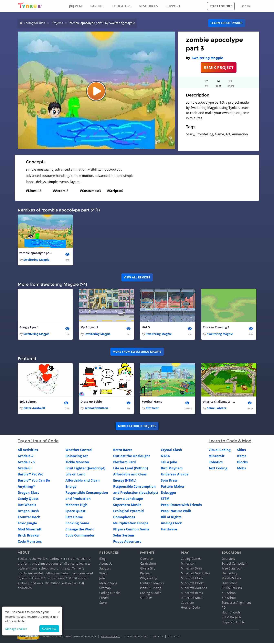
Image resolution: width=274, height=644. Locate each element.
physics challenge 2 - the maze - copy (219, 402)
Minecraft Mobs (192, 579)
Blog (102, 559)
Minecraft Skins (192, 569)
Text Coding (218, 469)
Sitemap (105, 588)
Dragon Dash (28, 511)
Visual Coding (220, 450)
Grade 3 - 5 (26, 462)
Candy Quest (28, 499)
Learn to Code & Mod (230, 441)
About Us (106, 564)
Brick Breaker (29, 536)
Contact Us (174, 637)
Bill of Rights (171, 517)
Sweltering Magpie (207, 58)
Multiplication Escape (131, 524)
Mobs (241, 469)
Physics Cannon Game (131, 530)
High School (230, 584)
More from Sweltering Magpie (137, 352)
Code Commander (80, 536)
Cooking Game (77, 524)
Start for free (221, 6)
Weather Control (79, 450)
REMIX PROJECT (219, 67)
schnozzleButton (96, 409)
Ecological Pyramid (128, 511)
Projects (57, 23)
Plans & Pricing (151, 588)
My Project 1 (89, 328)
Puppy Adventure (127, 542)
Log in (246, 6)
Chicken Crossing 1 (216, 328)
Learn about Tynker (226, 23)
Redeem (146, 574)
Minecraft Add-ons (194, 588)
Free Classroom (233, 569)
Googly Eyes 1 (29, 328)
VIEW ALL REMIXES (137, 278)
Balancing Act (77, 456)
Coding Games (191, 559)
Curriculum (148, 564)
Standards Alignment (236, 603)
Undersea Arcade (175, 475)
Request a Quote (233, 623)
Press (103, 574)
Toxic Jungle (27, 524)
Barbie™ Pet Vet (30, 475)
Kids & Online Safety (136, 637)
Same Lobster (217, 409)
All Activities (28, 450)
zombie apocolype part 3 (36, 253)
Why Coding (149, 579)
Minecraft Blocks (193, 584)
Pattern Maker (173, 487)
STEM (165, 499)
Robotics (216, 462)
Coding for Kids (34, 23)
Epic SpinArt (28, 402)
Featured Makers (152, 584)
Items (242, 456)
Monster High (76, 505)
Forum (104, 598)
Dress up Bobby (92, 402)
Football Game (152, 402)
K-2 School (229, 593)
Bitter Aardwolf (34, 409)
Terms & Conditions (85, 637)
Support (105, 569)
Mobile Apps (108, 584)
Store (103, 603)
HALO (146, 328)
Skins (241, 450)
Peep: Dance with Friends (181, 505)
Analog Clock (171, 524)
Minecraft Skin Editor (196, 574)
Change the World (80, 530)
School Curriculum (235, 564)
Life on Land (75, 475)
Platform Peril (124, 462)
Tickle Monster (77, 462)
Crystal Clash (171, 450)
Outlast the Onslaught (132, 456)
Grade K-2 (26, 456)
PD (224, 608)
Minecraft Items (192, 593)
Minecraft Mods (192, 598)
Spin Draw (169, 481)
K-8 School (229, 598)
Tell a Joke (169, 462)
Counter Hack (29, 517)
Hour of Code (190, 608)
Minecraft (217, 456)
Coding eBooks (110, 593)
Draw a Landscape (128, 499)
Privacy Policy (110, 637)
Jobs (102, 579)
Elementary (230, 574)
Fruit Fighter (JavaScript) (85, 469)
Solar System (124, 536)
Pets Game (74, 517)
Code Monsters (30, 542)
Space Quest (75, 511)
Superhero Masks (127, 505)
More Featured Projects (137, 426)
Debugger (169, 493)
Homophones (124, 517)
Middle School (232, 579)
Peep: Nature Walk (176, 511)
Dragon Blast (28, 493)
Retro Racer (123, 450)
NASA (165, 456)
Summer (146, 598)
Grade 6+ (25, 469)
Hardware (169, 530)
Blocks (242, 462)
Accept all (49, 629)
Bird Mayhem (172, 469)
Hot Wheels (27, 505)
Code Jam (187, 603)
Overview (147, 559)
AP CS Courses (232, 588)
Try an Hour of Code (38, 441)
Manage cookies (16, 629)
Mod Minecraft (30, 530)
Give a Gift (147, 569)
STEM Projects (231, 618)
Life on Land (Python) (130, 469)
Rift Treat (152, 409)
